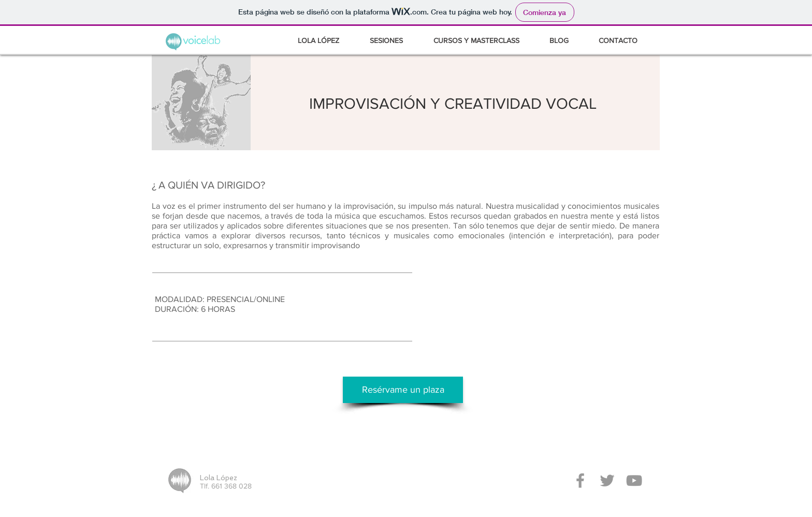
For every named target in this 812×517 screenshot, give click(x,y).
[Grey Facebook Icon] (580, 480)
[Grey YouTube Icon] (634, 480)
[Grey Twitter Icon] (607, 480)
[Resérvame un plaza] (403, 390)
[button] (484, 40)
